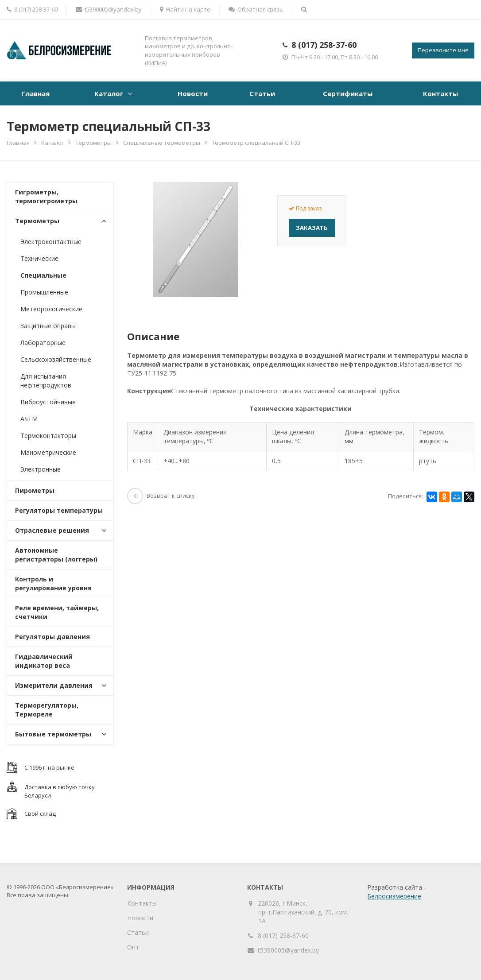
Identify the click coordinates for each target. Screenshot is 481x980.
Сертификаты (348, 93)
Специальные (43, 275)
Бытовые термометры (53, 734)
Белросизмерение (394, 896)
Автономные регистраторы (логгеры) (56, 555)
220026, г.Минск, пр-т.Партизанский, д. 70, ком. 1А (303, 912)
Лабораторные (43, 343)
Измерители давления (54, 685)
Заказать (312, 228)
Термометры (93, 143)
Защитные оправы (48, 326)
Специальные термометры (162, 143)
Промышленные (44, 292)
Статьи (262, 93)
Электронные (41, 469)
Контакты (440, 93)
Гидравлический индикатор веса (44, 661)
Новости (193, 93)
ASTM (29, 419)
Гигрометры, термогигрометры (46, 196)
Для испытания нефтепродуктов (46, 381)
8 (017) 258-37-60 (324, 45)
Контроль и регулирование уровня (53, 583)
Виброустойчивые (48, 402)
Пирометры (35, 490)
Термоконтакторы (48, 436)
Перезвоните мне (443, 50)
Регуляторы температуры (59, 510)
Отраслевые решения (52, 530)
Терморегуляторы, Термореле (47, 710)
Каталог (109, 93)
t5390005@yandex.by (109, 9)
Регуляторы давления (52, 637)
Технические (39, 258)
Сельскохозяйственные (56, 359)
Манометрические (48, 452)
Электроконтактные (51, 242)
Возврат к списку (161, 496)
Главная (35, 93)
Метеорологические (51, 309)
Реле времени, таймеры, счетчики (57, 612)
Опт (133, 947)
